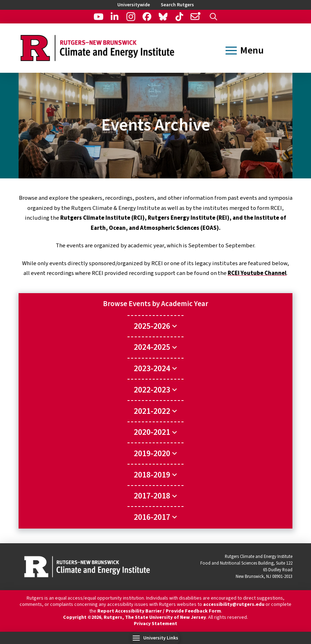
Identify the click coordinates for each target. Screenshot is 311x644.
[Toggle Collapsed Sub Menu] (155, 326)
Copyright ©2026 (82, 617)
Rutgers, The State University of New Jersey (155, 617)
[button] (213, 17)
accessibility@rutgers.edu (234, 604)
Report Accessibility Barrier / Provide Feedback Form (159, 611)
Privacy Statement (155, 624)
